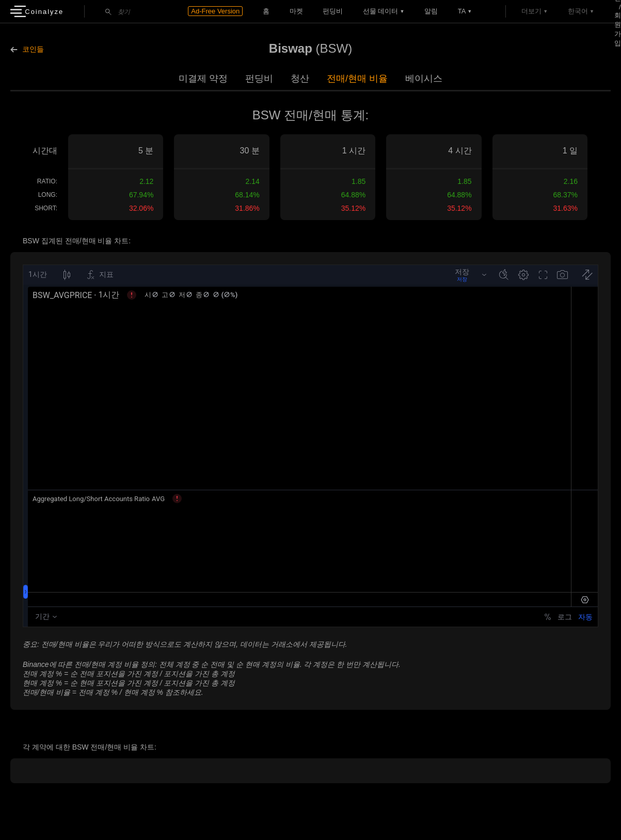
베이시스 (424, 79)
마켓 (296, 11)
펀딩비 (333, 11)
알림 (431, 11)
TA (462, 11)
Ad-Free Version (215, 11)
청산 (300, 79)
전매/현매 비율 (357, 79)
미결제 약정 (203, 79)
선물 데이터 (381, 11)
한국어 (578, 11)
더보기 (531, 11)
